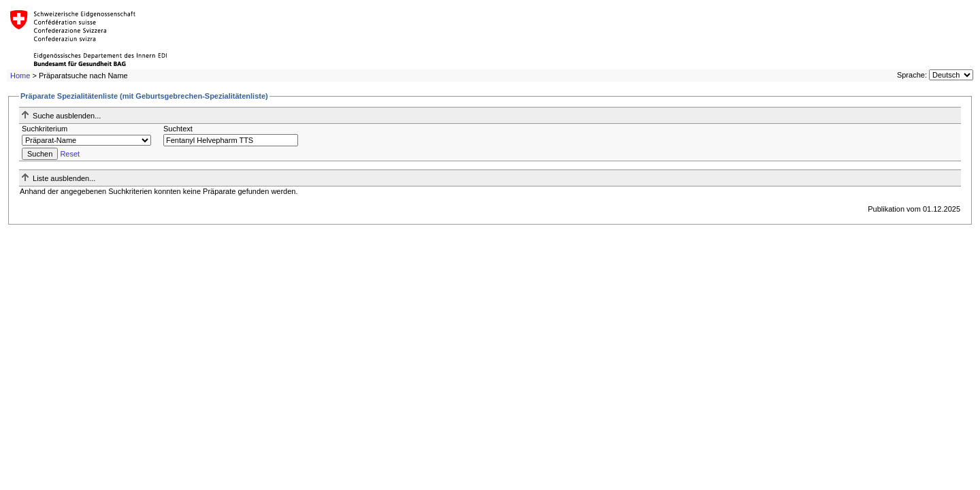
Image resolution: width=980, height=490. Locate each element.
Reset (70, 154)
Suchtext (178, 129)
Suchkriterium (45, 129)
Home (20, 76)
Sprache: (912, 75)
